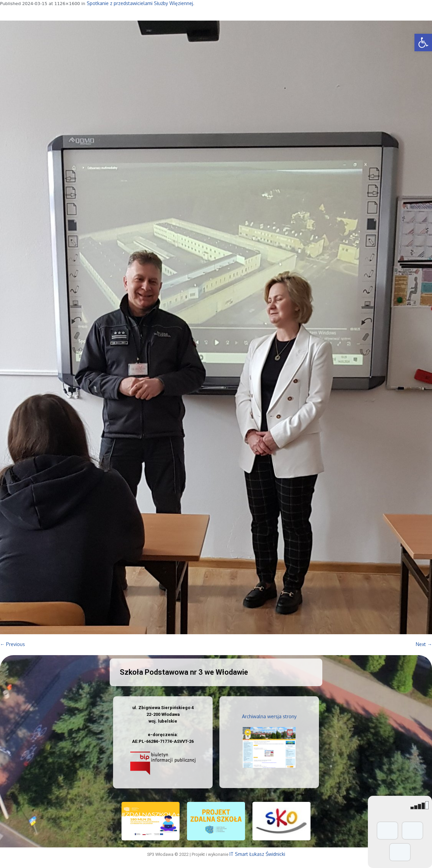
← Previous (12, 644)
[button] (423, 43)
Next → (424, 644)
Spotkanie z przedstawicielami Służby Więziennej (140, 3)
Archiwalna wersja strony (269, 716)
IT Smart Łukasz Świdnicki (257, 854)
